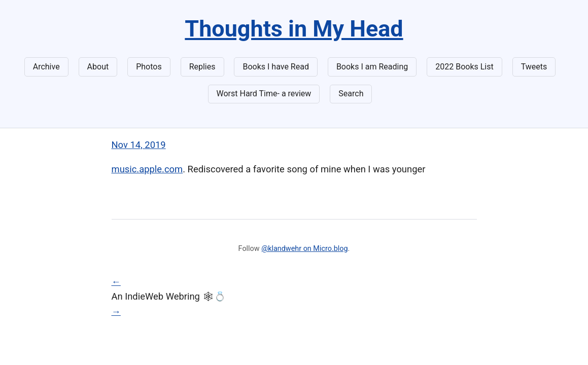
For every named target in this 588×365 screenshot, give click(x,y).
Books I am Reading (372, 67)
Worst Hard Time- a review (264, 94)
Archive (46, 67)
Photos (149, 67)
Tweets (534, 67)
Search (351, 94)
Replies (202, 67)
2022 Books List (464, 67)
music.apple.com (147, 169)
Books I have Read (275, 67)
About (98, 67)
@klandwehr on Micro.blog (304, 249)
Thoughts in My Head (294, 29)
